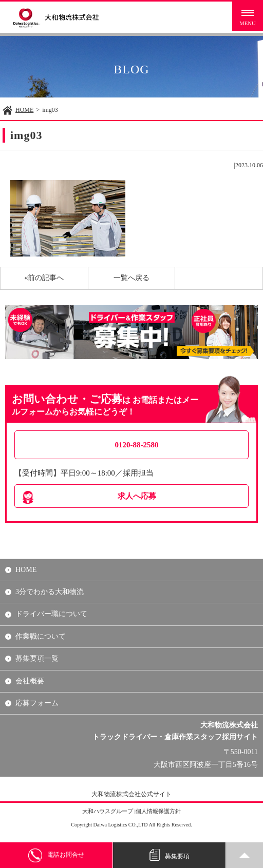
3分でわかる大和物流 (50, 592)
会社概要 (30, 681)
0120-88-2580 (137, 445)
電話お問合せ (56, 855)
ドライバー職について (51, 614)
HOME (24, 110)
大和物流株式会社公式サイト (131, 794)
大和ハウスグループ (108, 811)
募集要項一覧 (37, 658)
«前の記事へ (44, 278)
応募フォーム (37, 703)
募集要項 (170, 855)
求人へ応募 (137, 496)
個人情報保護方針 (158, 811)
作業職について (41, 636)
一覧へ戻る (131, 278)
